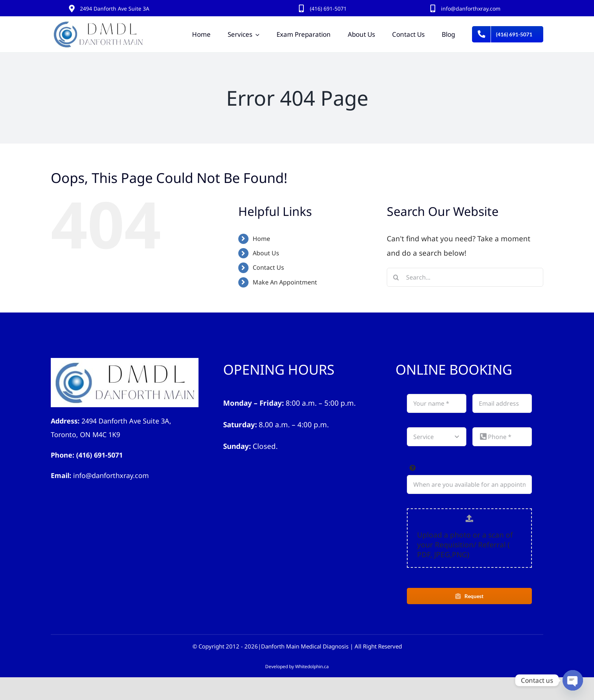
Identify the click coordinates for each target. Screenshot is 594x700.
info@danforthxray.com (471, 9)
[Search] (396, 277)
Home (261, 239)
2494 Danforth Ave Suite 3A (115, 9)
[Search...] (465, 277)
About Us (266, 253)
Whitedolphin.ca (312, 666)
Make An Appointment (285, 282)
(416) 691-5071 (99, 455)
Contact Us (268, 267)
